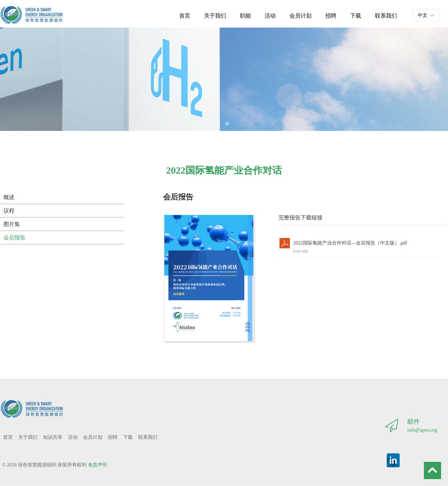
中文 (422, 15)
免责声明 (98, 465)
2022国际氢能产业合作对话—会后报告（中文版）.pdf (350, 243)
